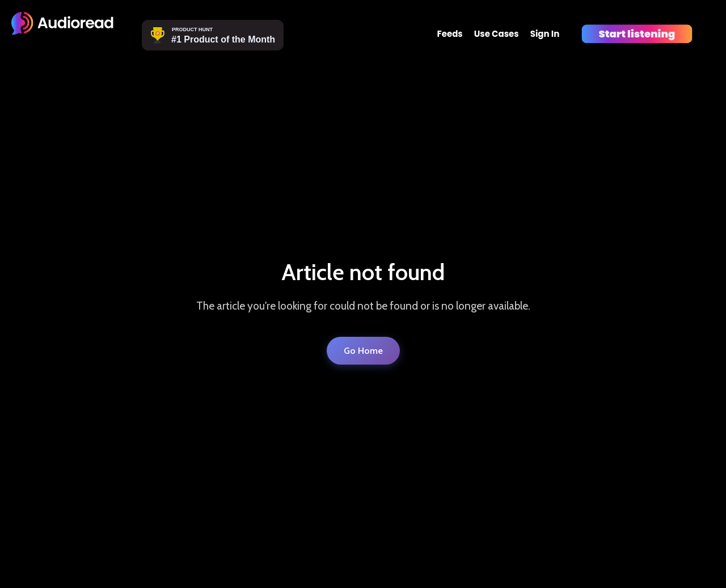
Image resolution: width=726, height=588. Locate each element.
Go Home (363, 351)
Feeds (449, 34)
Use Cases (497, 34)
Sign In (545, 34)
